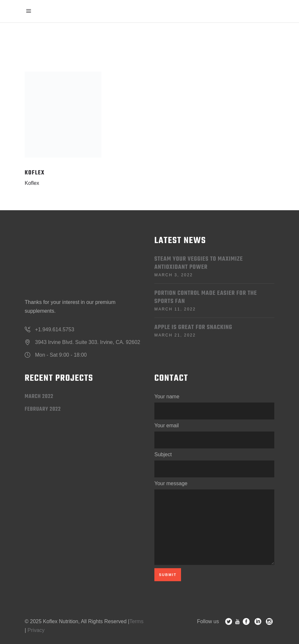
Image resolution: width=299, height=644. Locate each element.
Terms (136, 621)
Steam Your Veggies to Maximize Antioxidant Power (199, 263)
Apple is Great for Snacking (193, 328)
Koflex (32, 183)
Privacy (36, 630)
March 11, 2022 (175, 309)
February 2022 (43, 409)
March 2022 (39, 397)
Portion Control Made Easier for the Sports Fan (206, 297)
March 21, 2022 (175, 335)
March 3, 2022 (174, 275)
